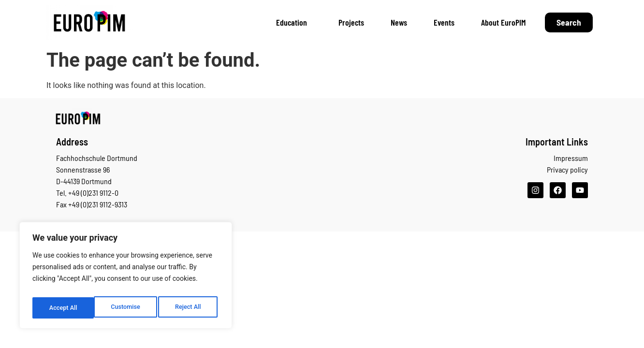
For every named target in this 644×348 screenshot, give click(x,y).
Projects (351, 22)
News (399, 22)
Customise (63, 308)
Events (444, 22)
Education (294, 22)
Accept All (189, 308)
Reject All (126, 308)
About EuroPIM (503, 22)
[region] (126, 278)
